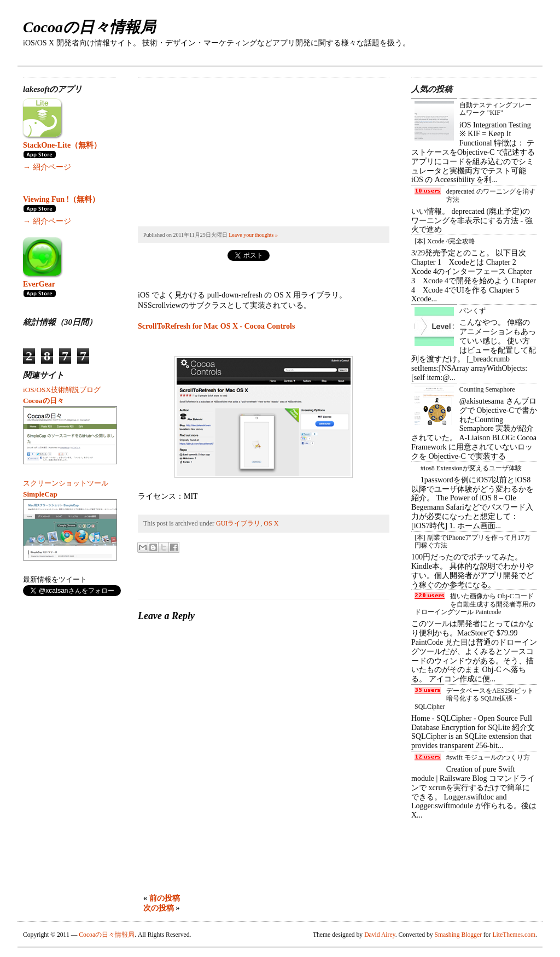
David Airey (380, 935)
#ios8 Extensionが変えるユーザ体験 (471, 468)
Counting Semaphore (487, 389)
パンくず (472, 311)
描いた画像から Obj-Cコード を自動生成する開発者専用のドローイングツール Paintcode (475, 604)
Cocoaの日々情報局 (89, 27)
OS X (271, 523)
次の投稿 (159, 908)
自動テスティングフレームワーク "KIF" (495, 109)
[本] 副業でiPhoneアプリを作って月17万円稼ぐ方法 (472, 541)
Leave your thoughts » (253, 235)
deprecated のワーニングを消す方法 (491, 195)
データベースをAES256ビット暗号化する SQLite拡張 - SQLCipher (474, 699)
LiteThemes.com (514, 935)
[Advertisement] (220, 147)
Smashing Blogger (458, 935)
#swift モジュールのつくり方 (488, 757)
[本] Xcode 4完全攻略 (445, 241)
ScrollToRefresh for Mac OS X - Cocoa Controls (216, 326)
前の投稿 (165, 898)
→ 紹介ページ (47, 167)
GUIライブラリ (238, 523)
